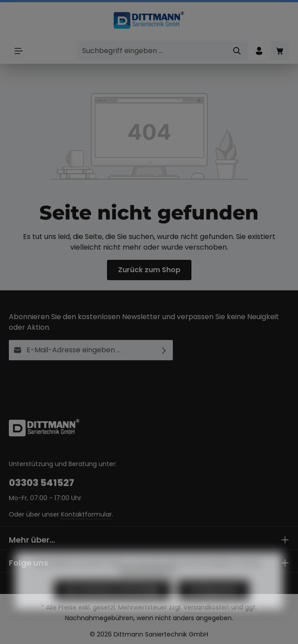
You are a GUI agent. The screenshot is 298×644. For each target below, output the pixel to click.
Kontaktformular (86, 514)
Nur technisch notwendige (112, 600)
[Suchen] (237, 51)
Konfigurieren (214, 600)
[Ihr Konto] (259, 51)
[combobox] (152, 51)
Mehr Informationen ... (149, 581)
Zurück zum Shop (149, 270)
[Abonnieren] (164, 350)
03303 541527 (42, 483)
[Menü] (18, 51)
